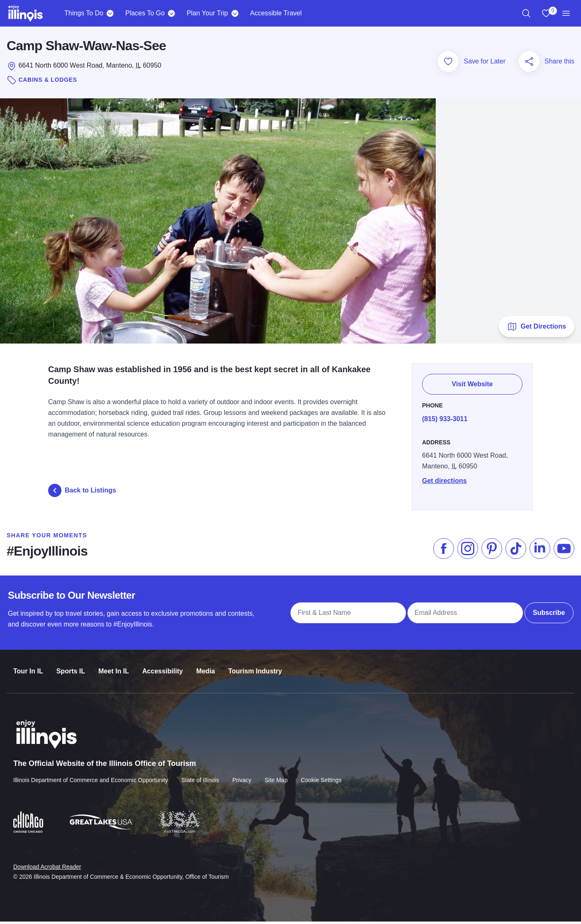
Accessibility (163, 668)
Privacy (242, 776)
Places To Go (145, 13)
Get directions (444, 479)
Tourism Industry (255, 668)
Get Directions (536, 329)
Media (206, 668)
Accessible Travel (276, 13)
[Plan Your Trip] (235, 13)
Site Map (276, 776)
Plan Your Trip (207, 13)
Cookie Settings (321, 776)
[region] (526, 13)
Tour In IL (28, 668)
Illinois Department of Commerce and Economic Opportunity (91, 776)
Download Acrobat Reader (47, 863)
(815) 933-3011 (445, 418)
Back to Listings (82, 492)
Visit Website (472, 384)
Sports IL (71, 668)
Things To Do (84, 13)
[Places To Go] (172, 13)
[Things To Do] (110, 13)
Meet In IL (114, 668)
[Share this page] (529, 63)
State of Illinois (200, 776)
